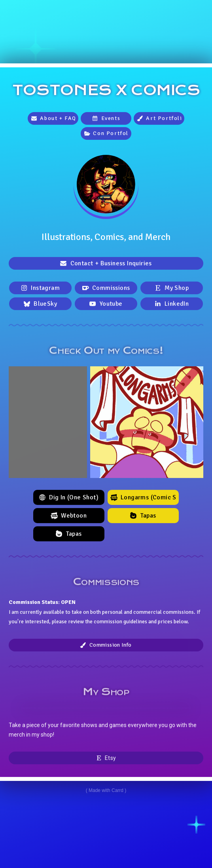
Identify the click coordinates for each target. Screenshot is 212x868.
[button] (53, 119)
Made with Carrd (106, 790)
